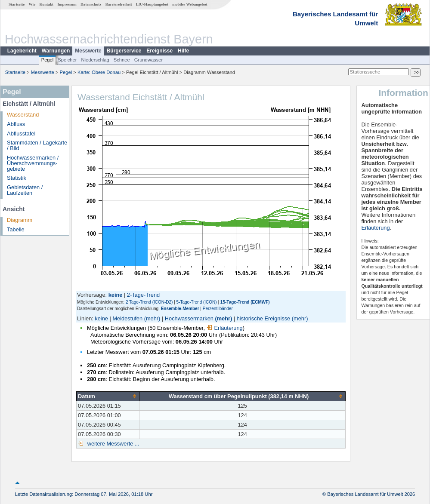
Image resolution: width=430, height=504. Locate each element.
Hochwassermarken (189, 318)
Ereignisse (159, 51)
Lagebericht (22, 51)
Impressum (67, 4)
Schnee (122, 60)
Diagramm (20, 220)
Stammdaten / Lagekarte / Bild (37, 145)
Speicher (67, 60)
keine (101, 318)
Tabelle (16, 229)
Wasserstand (23, 115)
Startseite (17, 4)
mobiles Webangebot (190, 4)
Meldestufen (127, 318)
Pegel (48, 60)
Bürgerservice (124, 51)
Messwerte (88, 51)
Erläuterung (225, 328)
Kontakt (46, 4)
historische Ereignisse (263, 318)
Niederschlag (95, 60)
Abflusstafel (21, 134)
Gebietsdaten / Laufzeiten (25, 190)
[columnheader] (108, 396)
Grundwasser (149, 60)
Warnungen (56, 51)
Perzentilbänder (218, 309)
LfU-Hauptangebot (152, 4)
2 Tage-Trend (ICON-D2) (149, 302)
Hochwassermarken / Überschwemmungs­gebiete (33, 163)
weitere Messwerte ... (112, 444)
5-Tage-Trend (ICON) (197, 302)
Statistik (17, 178)
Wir (32, 4)
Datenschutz (91, 4)
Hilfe (183, 51)
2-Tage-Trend (143, 295)
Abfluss (16, 124)
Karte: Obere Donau (99, 72)
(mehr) (152, 318)
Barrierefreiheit (119, 4)
